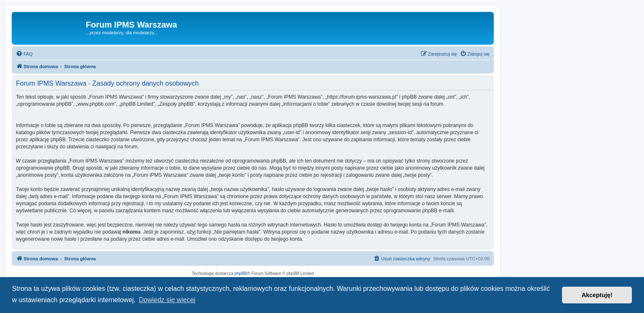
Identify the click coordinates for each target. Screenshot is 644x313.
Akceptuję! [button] (597, 295)
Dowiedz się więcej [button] (167, 300)
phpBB (241, 274)
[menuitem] (24, 54)
